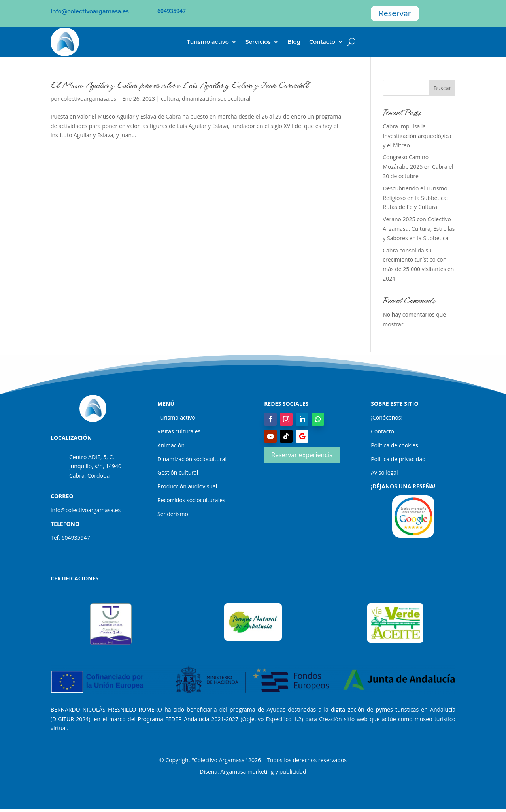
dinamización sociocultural (216, 99)
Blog (294, 42)
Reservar (395, 13)
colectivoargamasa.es (88, 99)
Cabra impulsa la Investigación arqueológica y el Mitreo (417, 136)
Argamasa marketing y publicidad (263, 771)
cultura (170, 99)
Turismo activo (208, 42)
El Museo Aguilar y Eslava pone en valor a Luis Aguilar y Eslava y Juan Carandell (179, 85)
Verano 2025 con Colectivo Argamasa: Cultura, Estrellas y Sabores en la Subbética (419, 229)
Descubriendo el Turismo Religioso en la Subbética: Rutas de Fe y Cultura (415, 198)
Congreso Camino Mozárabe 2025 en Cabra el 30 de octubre (418, 167)
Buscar (443, 88)
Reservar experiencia (302, 455)
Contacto (322, 42)
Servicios (258, 42)
